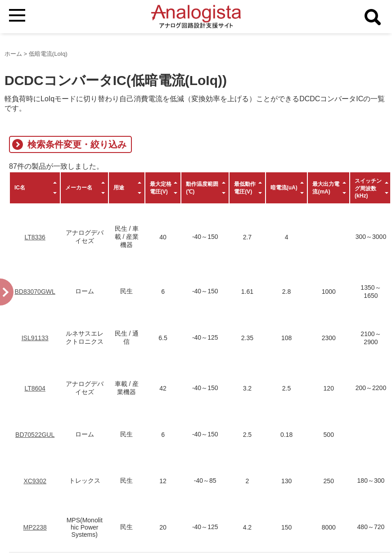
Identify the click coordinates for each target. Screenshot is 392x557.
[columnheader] (35, 188)
